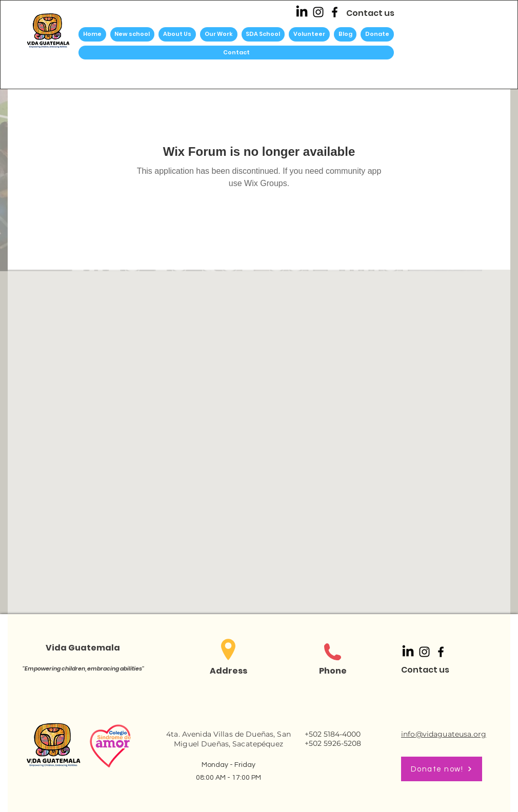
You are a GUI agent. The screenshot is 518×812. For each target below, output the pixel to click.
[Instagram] (318, 12)
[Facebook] (335, 12)
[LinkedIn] (302, 12)
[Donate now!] (442, 769)
